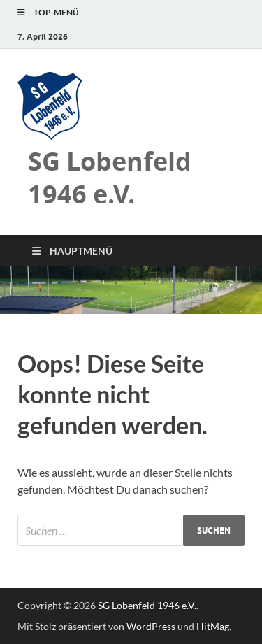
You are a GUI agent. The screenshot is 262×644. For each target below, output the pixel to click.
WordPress (151, 626)
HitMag (213, 626)
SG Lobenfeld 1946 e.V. (110, 178)
